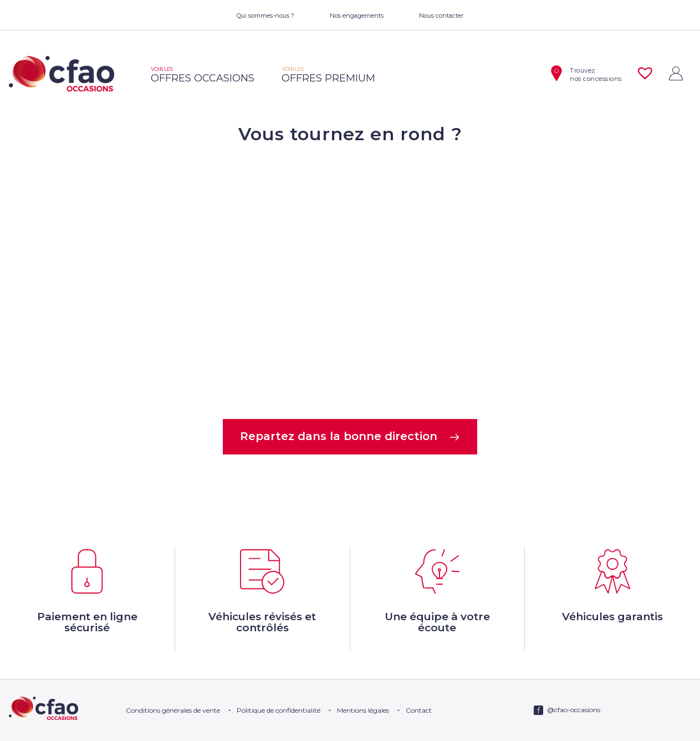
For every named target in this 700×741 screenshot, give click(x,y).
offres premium (328, 75)
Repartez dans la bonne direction (350, 436)
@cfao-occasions (574, 710)
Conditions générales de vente (173, 710)
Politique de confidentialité (279, 710)
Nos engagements (357, 16)
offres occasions (203, 75)
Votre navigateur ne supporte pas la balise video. (350, 280)
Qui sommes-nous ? (265, 16)
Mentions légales (363, 710)
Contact (419, 710)
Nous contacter (441, 16)
